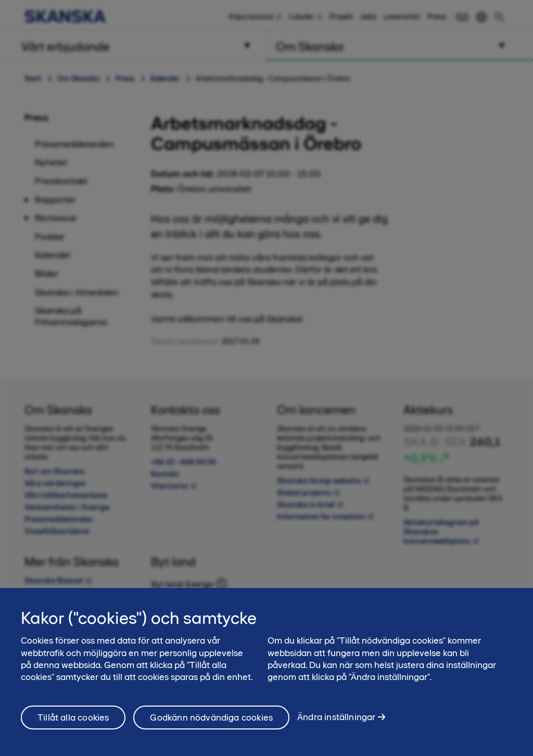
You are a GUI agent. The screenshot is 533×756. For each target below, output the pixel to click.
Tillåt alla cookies (73, 724)
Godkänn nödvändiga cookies (211, 724)
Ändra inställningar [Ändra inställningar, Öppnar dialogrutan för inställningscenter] (336, 723)
